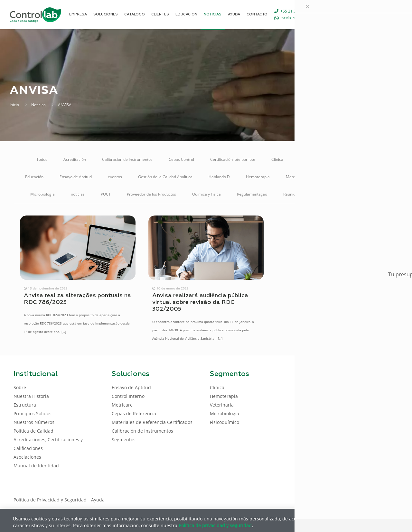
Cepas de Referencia (134, 413)
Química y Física (206, 194)
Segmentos (124, 440)
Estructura (25, 405)
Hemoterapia (258, 177)
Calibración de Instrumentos (127, 159)
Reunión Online (297, 194)
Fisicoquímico (225, 422)
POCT (106, 194)
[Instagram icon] (388, 499)
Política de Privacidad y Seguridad (51, 500)
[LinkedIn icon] (367, 499)
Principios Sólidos (33, 413)
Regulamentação (252, 194)
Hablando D (219, 177)
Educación (34, 177)
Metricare (378, 177)
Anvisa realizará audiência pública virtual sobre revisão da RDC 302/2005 (200, 302)
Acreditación (75, 159)
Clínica (277, 159)
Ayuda (98, 500)
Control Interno (362, 159)
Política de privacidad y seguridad (215, 525)
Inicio (14, 105)
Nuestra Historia (31, 396)
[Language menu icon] (355, 14)
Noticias (38, 105)
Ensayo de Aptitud (76, 177)
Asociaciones (27, 457)
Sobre (20, 387)
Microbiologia (225, 413)
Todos (42, 159)
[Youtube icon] (378, 499)
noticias (78, 194)
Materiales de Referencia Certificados (320, 177)
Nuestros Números (34, 422)
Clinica (217, 387)
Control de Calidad (316, 159)
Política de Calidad (33, 431)
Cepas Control (181, 159)
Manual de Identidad (36, 466)
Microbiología (42, 194)
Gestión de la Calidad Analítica (165, 177)
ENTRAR (384, 14)
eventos (115, 177)
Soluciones (336, 194)
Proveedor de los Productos (151, 194)
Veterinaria (372, 194)
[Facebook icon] (357, 499)
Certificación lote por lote (233, 159)
